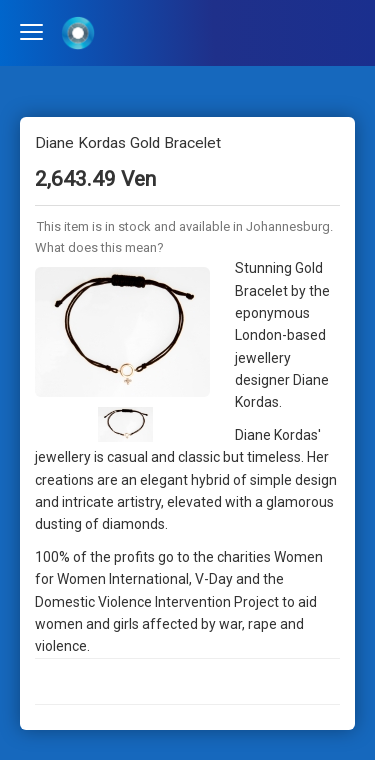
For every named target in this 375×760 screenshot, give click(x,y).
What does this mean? (99, 247)
